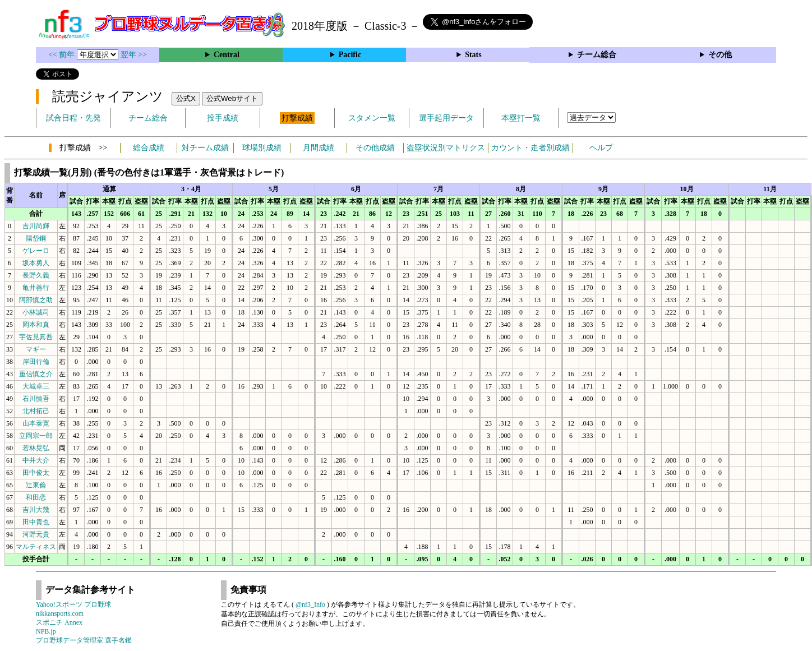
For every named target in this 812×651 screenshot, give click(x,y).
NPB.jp (46, 631)
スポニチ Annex (59, 622)
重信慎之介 (36, 374)
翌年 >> (134, 55)
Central (227, 55)
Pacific (350, 55)
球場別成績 (262, 148)
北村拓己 (36, 411)
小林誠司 (36, 312)
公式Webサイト (232, 98)
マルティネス (36, 547)
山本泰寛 (36, 423)
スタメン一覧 (372, 118)
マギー (36, 349)
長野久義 (36, 275)
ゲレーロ (36, 251)
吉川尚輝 (36, 226)
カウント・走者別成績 (530, 148)
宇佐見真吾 (36, 337)
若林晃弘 (36, 448)
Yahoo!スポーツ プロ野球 (73, 604)
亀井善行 (36, 288)
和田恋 (36, 497)
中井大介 (36, 460)
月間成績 (319, 148)
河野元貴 (36, 534)
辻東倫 (36, 485)
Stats (473, 55)
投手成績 (223, 118)
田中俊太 (36, 473)
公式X (186, 98)
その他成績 (375, 148)
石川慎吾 (36, 399)
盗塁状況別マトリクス (446, 148)
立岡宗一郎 (36, 436)
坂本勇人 (36, 263)
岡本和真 (36, 325)
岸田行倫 (36, 362)
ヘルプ (601, 148)
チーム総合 (597, 55)
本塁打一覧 (521, 118)
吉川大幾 (36, 510)
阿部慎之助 (36, 300)
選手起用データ (446, 118)
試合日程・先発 (73, 118)
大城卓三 (36, 386)
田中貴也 (36, 522)
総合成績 (149, 148)
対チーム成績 (205, 148)
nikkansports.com (60, 613)
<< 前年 (63, 55)
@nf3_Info (310, 604)
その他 (720, 55)
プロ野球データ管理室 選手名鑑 (84, 640)
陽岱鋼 (36, 238)
